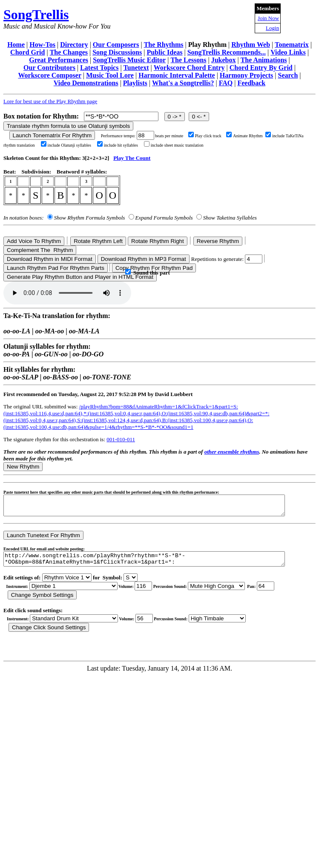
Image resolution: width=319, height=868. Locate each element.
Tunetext (136, 68)
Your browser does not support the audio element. (67, 293)
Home (16, 45)
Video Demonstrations (86, 83)
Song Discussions (117, 52)
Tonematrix (292, 45)
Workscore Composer (50, 75)
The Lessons (188, 60)
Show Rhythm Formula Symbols (89, 218)
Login (272, 28)
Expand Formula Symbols (164, 218)
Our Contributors (49, 68)
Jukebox (224, 60)
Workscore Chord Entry (189, 68)
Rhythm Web (251, 45)
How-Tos (42, 45)
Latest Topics (99, 68)
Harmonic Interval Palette (177, 75)
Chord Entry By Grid (261, 68)
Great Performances (59, 60)
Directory (74, 45)
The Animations (264, 60)
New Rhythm (23, 467)
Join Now (268, 18)
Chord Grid (27, 52)
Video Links (288, 52)
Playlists (135, 83)
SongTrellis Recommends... (227, 52)
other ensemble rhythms (232, 452)
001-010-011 (121, 439)
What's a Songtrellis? (183, 83)
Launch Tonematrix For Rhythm (52, 135)
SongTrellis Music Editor (129, 60)
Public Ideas (164, 52)
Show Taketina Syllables (230, 218)
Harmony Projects (246, 75)
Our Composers (116, 45)
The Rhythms (164, 45)
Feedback (251, 83)
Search (288, 75)
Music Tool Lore (110, 75)
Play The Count (132, 158)
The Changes (69, 52)
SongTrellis (36, 14)
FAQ (226, 83)
